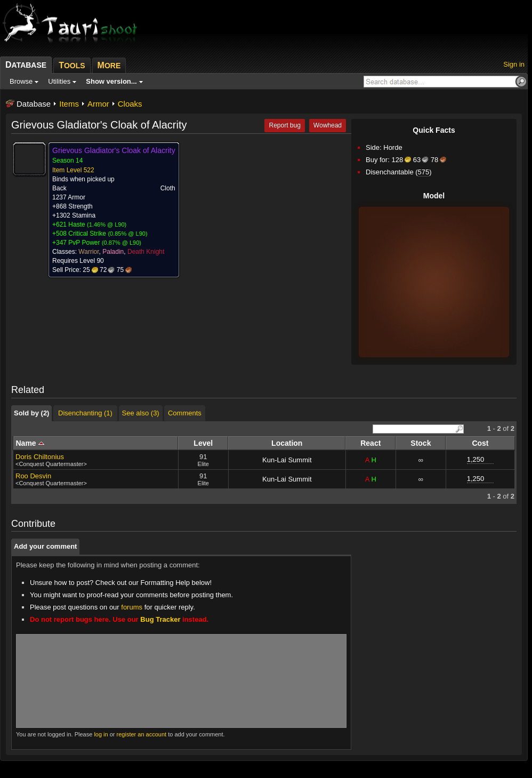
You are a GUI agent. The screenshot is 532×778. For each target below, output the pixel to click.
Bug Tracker (160, 619)
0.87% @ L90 (122, 243)
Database (34, 104)
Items (69, 104)
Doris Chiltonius (40, 457)
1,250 (476, 459)
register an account (142, 734)
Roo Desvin (33, 476)
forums (132, 607)
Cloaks (130, 104)
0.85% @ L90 (128, 234)
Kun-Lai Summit (287, 460)
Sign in (514, 64)
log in (101, 734)
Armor (98, 104)
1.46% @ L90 (107, 224)
